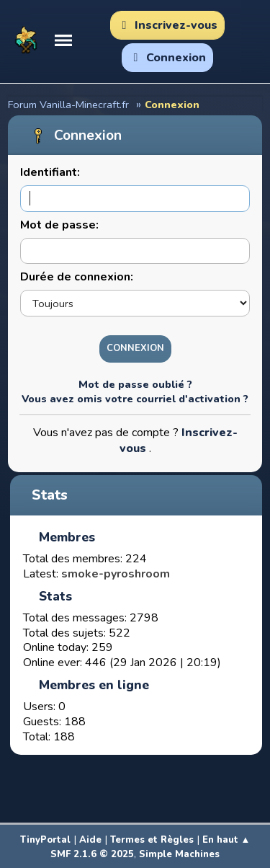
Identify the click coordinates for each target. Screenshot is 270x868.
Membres (67, 537)
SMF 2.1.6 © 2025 (92, 854)
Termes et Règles (152, 840)
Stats (50, 495)
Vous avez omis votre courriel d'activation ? (135, 399)
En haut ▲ (226, 840)
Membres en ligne (94, 685)
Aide (90, 840)
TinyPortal (45, 840)
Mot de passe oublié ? (135, 384)
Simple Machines (179, 854)
